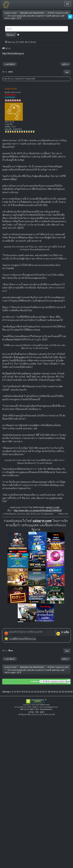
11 (29, 692)
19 (52, 692)
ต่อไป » (65, 64)
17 (46, 692)
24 (66, 692)
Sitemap (6, 692)
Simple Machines (46, 709)
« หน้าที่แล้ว (10, 64)
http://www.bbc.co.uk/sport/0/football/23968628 (38, 511)
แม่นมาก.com (53, 507)
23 (63, 692)
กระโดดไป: (35, 682)
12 (32, 692)
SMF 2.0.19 (24, 709)
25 (69, 692)
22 (60, 692)
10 (26, 692)
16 (43, 692)
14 (38, 692)
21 (57, 692)
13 (35, 692)
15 (41, 692)
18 (49, 692)
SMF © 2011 (34, 709)
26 (71, 692)
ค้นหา (11, 35)
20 (55, 692)
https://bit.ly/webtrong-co (13, 53)
